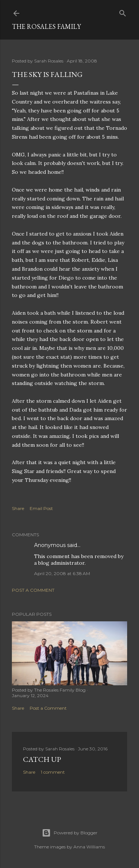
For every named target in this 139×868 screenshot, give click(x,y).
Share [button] (18, 508)
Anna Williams (89, 847)
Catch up (42, 759)
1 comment (53, 772)
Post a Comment (33, 590)
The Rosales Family (46, 26)
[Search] (123, 12)
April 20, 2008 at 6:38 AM (62, 573)
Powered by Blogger (70, 833)
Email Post (41, 508)
